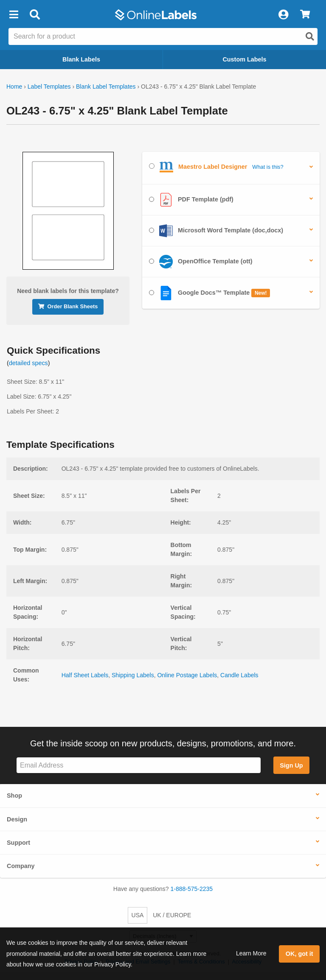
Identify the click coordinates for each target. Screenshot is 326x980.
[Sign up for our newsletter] (139, 765)
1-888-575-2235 (192, 889)
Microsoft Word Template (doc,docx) (216, 231)
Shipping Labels (133, 675)
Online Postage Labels (187, 675)
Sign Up (291, 765)
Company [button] (21, 866)
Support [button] (18, 843)
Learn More (251, 953)
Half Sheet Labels (85, 675)
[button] (14, 15)
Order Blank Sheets (68, 306)
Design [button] (17, 819)
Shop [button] (14, 796)
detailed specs (28, 363)
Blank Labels (81, 59)
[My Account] (283, 15)
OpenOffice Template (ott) (201, 262)
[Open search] (310, 36)
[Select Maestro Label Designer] (152, 166)
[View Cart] (305, 15)
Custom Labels (244, 59)
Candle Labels (239, 675)
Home (14, 87)
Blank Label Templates (106, 87)
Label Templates (49, 87)
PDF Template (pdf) (191, 200)
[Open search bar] (35, 15)
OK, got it (299, 954)
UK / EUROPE (172, 915)
